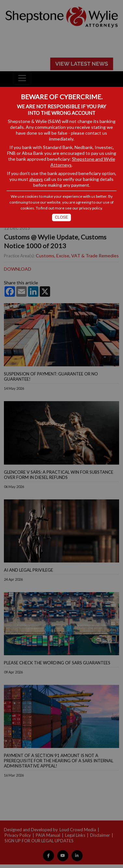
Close (62, 217)
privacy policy (90, 208)
